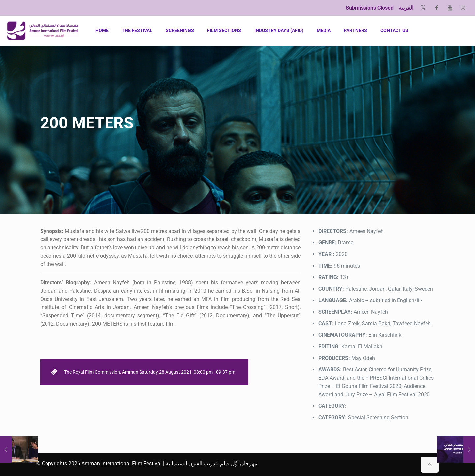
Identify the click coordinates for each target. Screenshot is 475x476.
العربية (406, 8)
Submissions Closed (370, 8)
